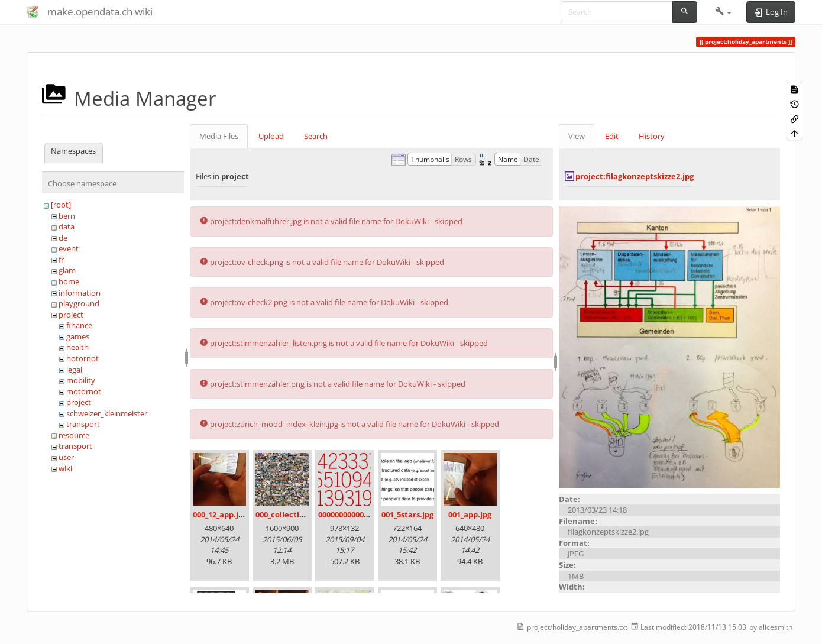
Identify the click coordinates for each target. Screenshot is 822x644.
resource (74, 435)
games (78, 336)
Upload (271, 136)
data (67, 226)
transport (83, 424)
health (77, 347)
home (69, 281)
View (577, 136)
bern (67, 216)
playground (79, 303)
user (66, 457)
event (69, 248)
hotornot (82, 358)
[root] (61, 205)
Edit (612, 136)
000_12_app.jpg (220, 514)
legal (74, 370)
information (80, 293)
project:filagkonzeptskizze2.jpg (635, 176)
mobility (81, 380)
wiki (65, 468)
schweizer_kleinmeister (107, 413)
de (63, 238)
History (652, 136)
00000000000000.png (355, 514)
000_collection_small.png (302, 514)
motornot (84, 391)
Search (316, 136)
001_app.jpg (470, 514)
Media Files (219, 136)
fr (61, 260)
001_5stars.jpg (407, 514)
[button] (724, 12)
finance (79, 325)
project (71, 315)
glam (67, 270)
